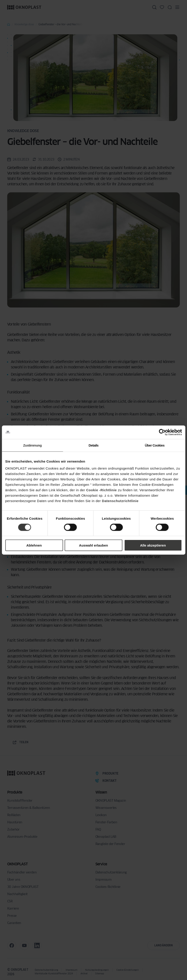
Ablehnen (34, 545)
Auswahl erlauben (93, 545)
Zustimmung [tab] (32, 445)
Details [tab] (94, 445)
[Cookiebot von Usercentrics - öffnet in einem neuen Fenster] (162, 432)
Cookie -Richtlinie (102, 490)
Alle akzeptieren (153, 545)
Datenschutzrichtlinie (120, 501)
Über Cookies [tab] (155, 445)
